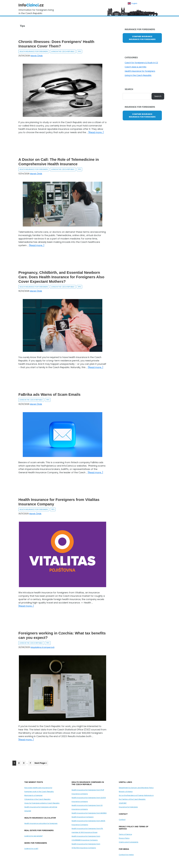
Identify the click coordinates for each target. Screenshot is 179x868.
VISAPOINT (123, 803)
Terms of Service (125, 834)
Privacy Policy (124, 838)
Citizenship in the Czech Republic (37, 799)
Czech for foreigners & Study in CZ (141, 63)
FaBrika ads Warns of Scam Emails (50, 394)
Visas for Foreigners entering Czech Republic (42, 803)
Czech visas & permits (135, 67)
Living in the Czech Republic (63, 51)
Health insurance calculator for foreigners (41, 823)
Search (158, 96)
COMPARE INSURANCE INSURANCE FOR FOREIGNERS (142, 38)
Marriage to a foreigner (33, 795)
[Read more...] (96, 132)
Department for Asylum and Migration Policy (136, 788)
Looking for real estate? (34, 836)
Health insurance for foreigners (34, 51)
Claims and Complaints (129, 842)
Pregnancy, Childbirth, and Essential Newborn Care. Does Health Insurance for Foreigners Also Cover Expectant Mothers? (61, 277)
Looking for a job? (31, 849)
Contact (122, 820)
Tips (79, 51)
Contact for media (126, 855)
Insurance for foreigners (128, 807)
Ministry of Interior (126, 792)
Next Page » (41, 764)
